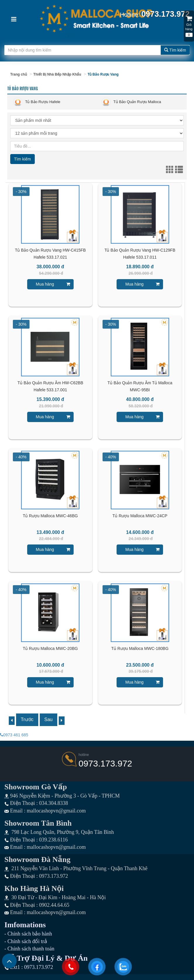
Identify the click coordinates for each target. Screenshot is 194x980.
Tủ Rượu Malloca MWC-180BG (140, 648)
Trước (27, 719)
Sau (49, 719)
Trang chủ (19, 74)
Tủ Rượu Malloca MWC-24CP (140, 516)
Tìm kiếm (175, 50)
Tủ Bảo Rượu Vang (103, 74)
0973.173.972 (105, 763)
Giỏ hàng (189, 24)
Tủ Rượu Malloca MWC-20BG (50, 648)
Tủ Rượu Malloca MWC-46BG (50, 516)
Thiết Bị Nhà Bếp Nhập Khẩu (57, 74)
